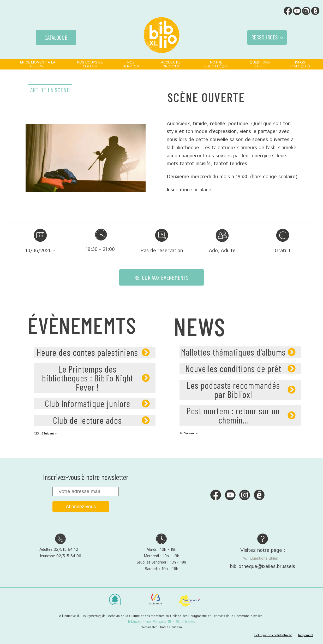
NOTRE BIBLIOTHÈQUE (216, 64)
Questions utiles (264, 559)
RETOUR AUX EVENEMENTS (161, 277)
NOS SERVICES (131, 64)
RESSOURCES (265, 37)
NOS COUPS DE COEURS (90, 64)
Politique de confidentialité (273, 635)
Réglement (306, 635)
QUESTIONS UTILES (260, 64)
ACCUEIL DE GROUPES (171, 64)
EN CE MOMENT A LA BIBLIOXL (38, 64)
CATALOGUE (56, 37)
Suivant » (50, 434)
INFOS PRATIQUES (300, 64)
